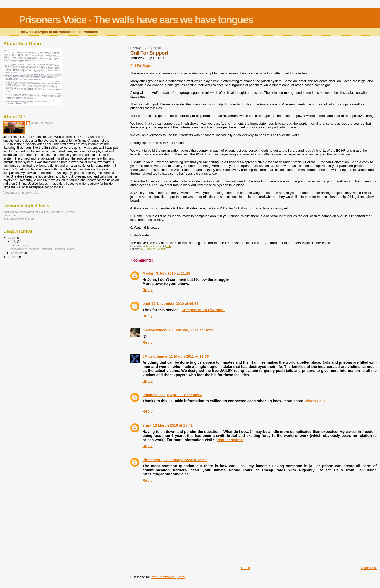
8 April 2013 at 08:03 (185, 395)
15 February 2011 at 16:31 (191, 330)
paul (146, 304)
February (17, 253)
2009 (12, 257)
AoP (142, 249)
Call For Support (143, 66)
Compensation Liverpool (203, 310)
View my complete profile (21, 193)
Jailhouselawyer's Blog (18, 218)
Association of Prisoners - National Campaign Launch (42, 249)
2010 (12, 237)
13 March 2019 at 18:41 (173, 425)
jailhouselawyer (42, 123)
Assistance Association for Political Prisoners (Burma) (39, 212)
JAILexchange (155, 356)
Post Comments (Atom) (168, 577)
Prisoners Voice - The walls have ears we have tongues (136, 20)
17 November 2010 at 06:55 (175, 304)
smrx (147, 425)
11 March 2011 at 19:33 (189, 356)
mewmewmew (155, 330)
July (14, 241)
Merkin (149, 273)
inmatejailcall (154, 395)
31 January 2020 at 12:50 (185, 460)
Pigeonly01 (152, 460)
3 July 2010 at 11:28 (173, 273)
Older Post (369, 568)
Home (246, 568)
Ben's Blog (11, 215)
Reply (148, 290)
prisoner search (229, 440)
